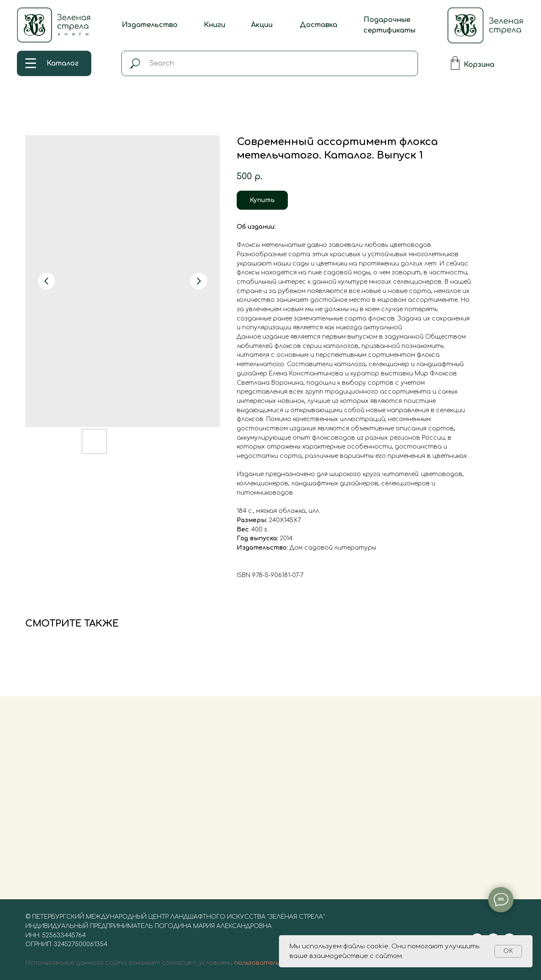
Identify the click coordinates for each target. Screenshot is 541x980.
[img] (485, 25)
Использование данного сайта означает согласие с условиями (129, 963)
